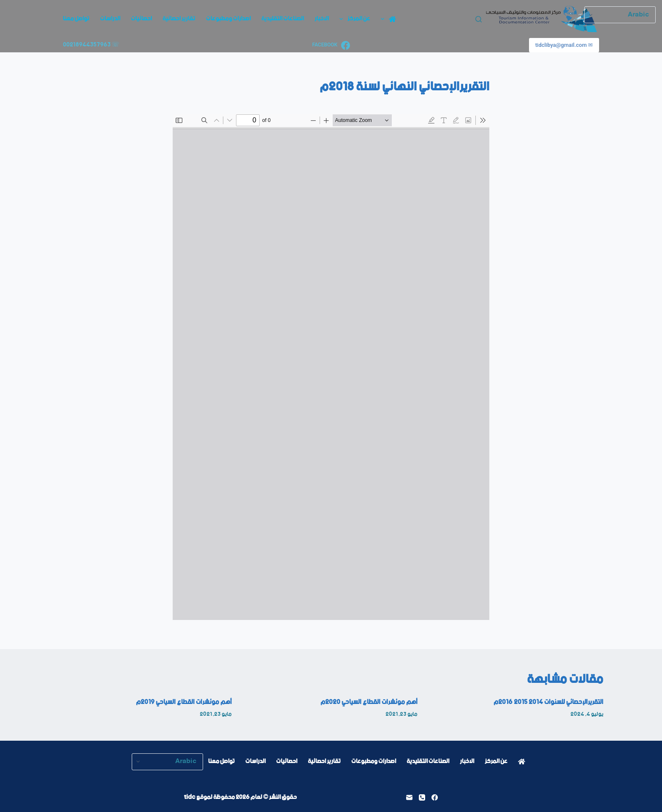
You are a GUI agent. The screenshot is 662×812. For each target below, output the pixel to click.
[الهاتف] (422, 797)
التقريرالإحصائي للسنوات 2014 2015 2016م (548, 702)
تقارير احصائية (179, 19)
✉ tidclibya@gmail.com (564, 45)
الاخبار (322, 19)
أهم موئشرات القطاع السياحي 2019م (184, 702)
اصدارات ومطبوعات (228, 19)
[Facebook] (331, 45)
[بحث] (479, 19)
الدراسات (110, 19)
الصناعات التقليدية (283, 19)
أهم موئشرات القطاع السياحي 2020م (369, 702)
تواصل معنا (76, 19)
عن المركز (353, 19)
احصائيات (141, 19)
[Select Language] (167, 762)
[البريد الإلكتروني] (409, 797)
